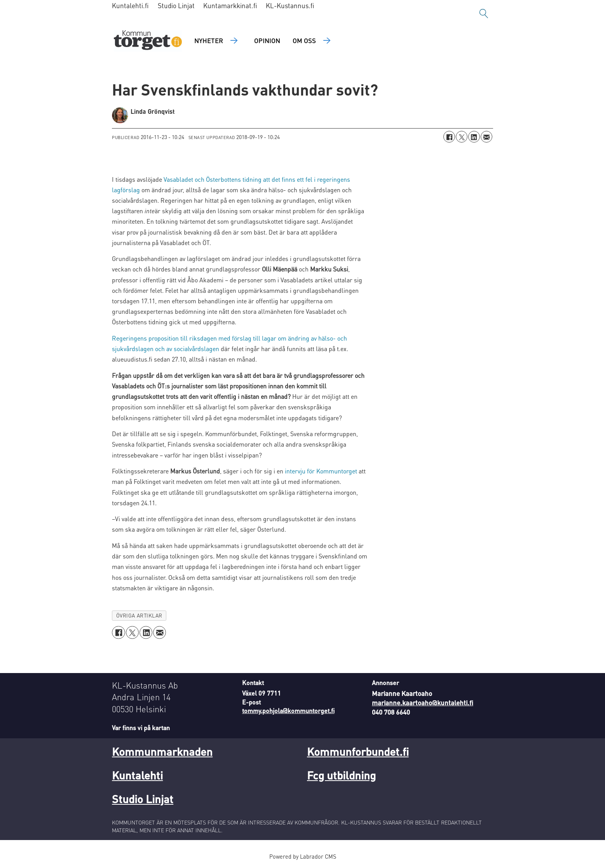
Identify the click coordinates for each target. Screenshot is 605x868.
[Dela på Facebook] (449, 137)
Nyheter (209, 40)
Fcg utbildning (341, 775)
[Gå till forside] (148, 41)
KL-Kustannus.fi (290, 5)
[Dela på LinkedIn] (474, 137)
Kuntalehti (137, 775)
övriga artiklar (139, 615)
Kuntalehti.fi (130, 5)
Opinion (267, 40)
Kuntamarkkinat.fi (230, 5)
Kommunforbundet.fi (358, 751)
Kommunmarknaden (162, 751)
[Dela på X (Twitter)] (462, 137)
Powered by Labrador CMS (303, 856)
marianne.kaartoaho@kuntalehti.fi (423, 703)
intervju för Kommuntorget (321, 471)
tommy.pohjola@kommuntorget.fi (288, 711)
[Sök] (484, 14)
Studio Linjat (176, 5)
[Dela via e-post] (486, 137)
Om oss (304, 40)
